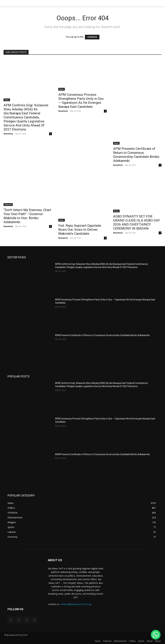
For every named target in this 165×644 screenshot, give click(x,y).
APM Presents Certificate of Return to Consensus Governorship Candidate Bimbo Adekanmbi (136, 155)
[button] (156, 635)
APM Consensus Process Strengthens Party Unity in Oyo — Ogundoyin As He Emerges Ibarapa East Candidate (81, 101)
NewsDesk (8, 134)
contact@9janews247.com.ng (76, 604)
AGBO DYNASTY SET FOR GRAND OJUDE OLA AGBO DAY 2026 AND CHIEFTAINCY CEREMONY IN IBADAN (136, 222)
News (7, 100)
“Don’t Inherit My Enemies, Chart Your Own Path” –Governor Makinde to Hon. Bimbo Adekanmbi (27, 216)
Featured (8, 204)
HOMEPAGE (92, 37)
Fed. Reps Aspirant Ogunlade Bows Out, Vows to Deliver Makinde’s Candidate (80, 230)
